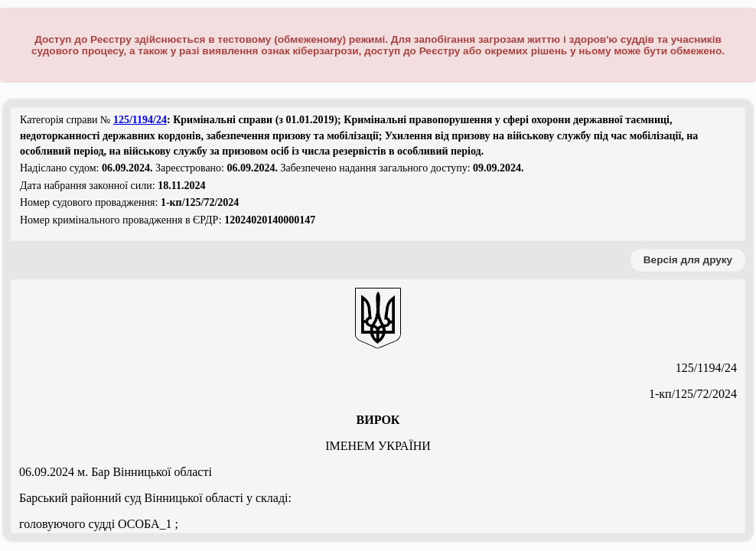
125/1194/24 (140, 120)
